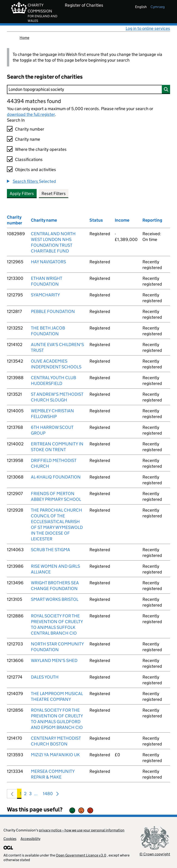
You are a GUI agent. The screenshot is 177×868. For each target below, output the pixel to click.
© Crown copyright (155, 854)
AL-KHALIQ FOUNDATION (56, 477)
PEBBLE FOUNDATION (53, 311)
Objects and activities (35, 170)
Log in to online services (148, 28)
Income (122, 220)
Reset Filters (54, 193)
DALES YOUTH (45, 677)
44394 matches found (34, 101)
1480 (48, 795)
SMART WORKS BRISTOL (55, 599)
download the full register (31, 114)
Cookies (10, 839)
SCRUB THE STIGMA (50, 550)
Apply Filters (22, 193)
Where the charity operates (41, 149)
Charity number (30, 129)
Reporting (152, 220)
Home (24, 38)
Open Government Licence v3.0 (81, 855)
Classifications (29, 159)
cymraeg (158, 7)
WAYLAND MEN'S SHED (54, 660)
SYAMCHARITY (45, 295)
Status (96, 220)
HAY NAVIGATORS (48, 262)
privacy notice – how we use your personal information (82, 830)
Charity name (28, 139)
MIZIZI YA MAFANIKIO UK (55, 755)
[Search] (88, 89)
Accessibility (30, 839)
